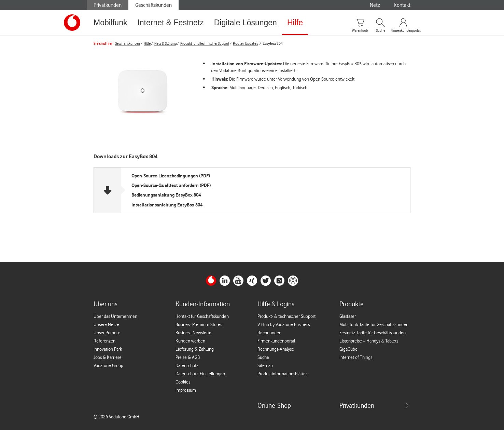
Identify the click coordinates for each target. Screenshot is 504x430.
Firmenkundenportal (403, 31)
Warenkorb (360, 31)
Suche (381, 31)
